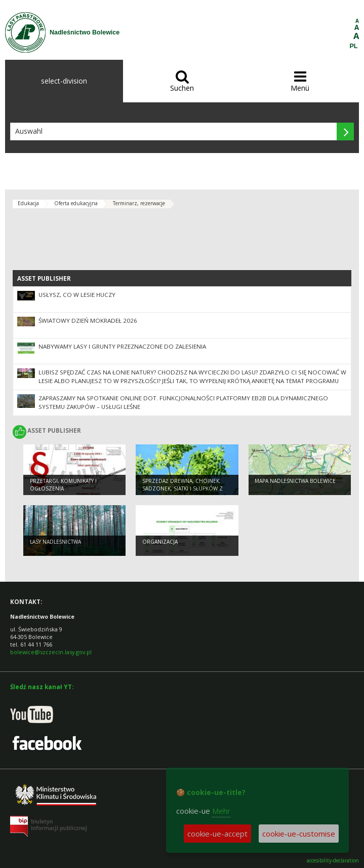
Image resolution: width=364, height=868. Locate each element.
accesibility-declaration (333, 861)
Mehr (221, 811)
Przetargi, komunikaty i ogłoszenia (63, 485)
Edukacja (28, 203)
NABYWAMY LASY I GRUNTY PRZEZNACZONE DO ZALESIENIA (122, 346)
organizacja (160, 542)
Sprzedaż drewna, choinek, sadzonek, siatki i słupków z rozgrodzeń (183, 488)
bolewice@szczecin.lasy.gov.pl (51, 652)
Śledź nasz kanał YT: (42, 687)
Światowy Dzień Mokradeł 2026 (88, 320)
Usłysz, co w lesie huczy (77, 295)
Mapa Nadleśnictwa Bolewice (295, 481)
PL (354, 46)
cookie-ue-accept (217, 834)
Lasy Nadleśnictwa (55, 542)
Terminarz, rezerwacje (139, 203)
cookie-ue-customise (299, 834)
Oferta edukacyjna (76, 203)
